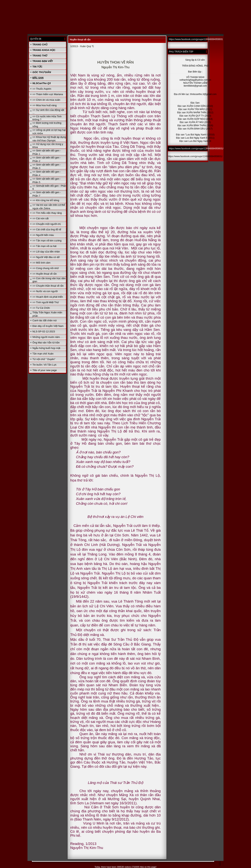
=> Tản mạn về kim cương (47, 241)
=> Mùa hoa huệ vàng (44, 105)
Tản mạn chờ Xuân (43, 354)
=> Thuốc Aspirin (42, 89)
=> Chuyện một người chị (47, 224)
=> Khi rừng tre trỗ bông (46, 200)
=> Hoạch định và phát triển (48, 297)
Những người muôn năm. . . (48, 337)
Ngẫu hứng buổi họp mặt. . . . (49, 348)
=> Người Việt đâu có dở (46, 257)
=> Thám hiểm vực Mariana (48, 94)
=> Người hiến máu (43, 235)
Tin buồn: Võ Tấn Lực (44, 365)
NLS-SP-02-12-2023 (44, 332)
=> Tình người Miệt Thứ (46, 302)
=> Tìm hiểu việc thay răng (47, 213)
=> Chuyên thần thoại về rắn (48, 286)
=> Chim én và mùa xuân (46, 100)
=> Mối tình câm (41, 263)
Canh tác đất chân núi (44, 320)
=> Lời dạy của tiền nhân (46, 252)
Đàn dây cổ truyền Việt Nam (48, 326)
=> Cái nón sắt (40, 218)
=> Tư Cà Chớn (41, 308)
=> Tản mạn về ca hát (44, 246)
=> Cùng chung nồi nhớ (46, 268)
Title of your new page (45, 370)
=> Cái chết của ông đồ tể (47, 229)
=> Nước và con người (45, 291)
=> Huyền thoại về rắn (45, 274)
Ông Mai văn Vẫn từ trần (46, 343)
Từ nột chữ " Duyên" (44, 359)
